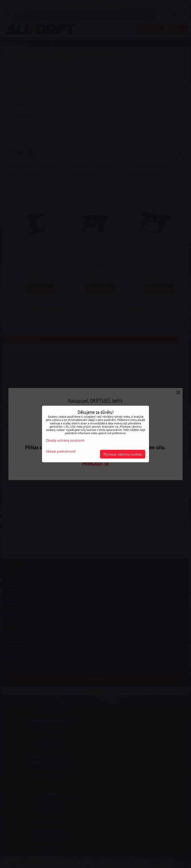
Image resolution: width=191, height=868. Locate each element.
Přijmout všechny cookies (123, 454)
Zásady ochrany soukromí (65, 440)
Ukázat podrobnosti (61, 451)
